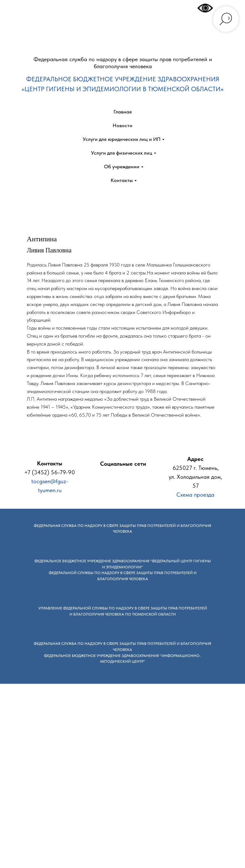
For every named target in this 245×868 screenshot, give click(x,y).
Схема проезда (195, 495)
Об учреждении (122, 167)
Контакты (122, 180)
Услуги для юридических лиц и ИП (122, 139)
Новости (122, 125)
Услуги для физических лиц (122, 153)
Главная (123, 112)
